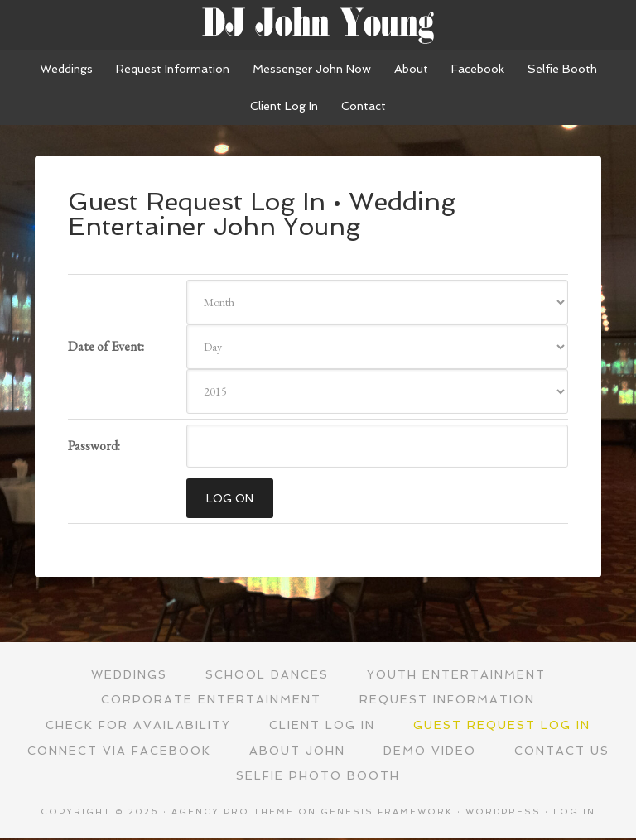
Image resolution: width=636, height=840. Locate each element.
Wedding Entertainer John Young (318, 25)
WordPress (503, 813)
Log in (574, 813)
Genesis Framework (387, 813)
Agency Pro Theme (233, 813)
